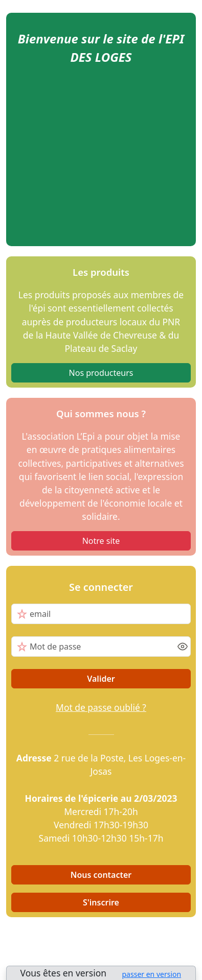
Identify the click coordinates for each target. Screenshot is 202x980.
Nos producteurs (101, 373)
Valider (101, 679)
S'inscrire (101, 902)
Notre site (101, 541)
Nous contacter (101, 875)
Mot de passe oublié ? (101, 707)
